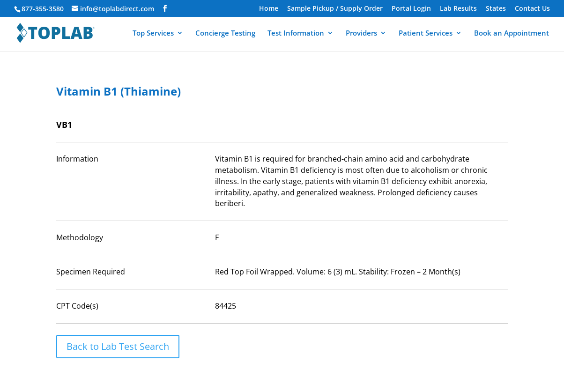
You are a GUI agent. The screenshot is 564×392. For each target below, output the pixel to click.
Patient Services (426, 33)
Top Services (153, 33)
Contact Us (532, 9)
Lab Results (458, 9)
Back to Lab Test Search (118, 346)
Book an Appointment (512, 33)
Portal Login (411, 9)
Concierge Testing (225, 33)
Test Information (296, 33)
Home (269, 9)
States (496, 9)
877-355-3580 (43, 9)
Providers (361, 33)
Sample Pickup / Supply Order (335, 9)
